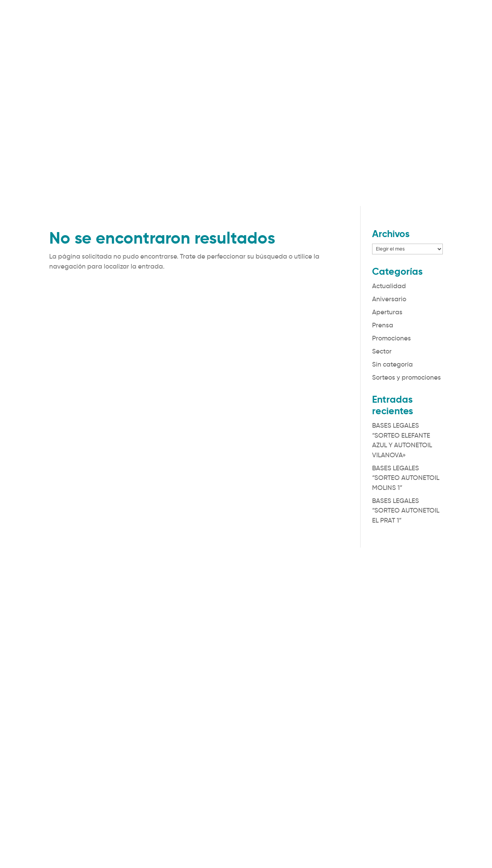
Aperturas (387, 312)
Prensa (383, 325)
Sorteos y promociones (406, 378)
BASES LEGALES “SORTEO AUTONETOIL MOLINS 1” (406, 478)
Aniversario (389, 299)
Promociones (391, 338)
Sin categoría (392, 364)
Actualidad (389, 286)
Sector (382, 351)
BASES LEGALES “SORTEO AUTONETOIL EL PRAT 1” (406, 511)
